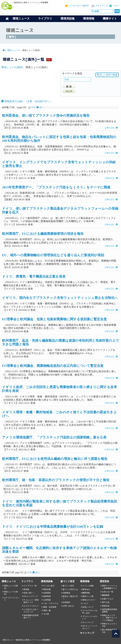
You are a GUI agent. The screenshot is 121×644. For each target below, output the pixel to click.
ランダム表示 (49, 586)
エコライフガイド (31, 606)
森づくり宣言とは (70, 589)
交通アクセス (108, 599)
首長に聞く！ (29, 593)
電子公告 (106, 602)
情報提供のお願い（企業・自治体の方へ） (27, 101)
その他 (46, 614)
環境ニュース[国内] (12, 67)
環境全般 (47, 589)
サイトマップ (102, 6)
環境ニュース (14, 50)
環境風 (26, 589)
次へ (40, 107)
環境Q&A (86, 589)
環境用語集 (68, 19)
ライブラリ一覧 (30, 586)
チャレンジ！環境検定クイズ (31, 601)
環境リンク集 (88, 596)
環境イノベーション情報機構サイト (109, 587)
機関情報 (86, 593)
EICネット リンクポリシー (90, 627)
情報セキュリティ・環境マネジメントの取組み (109, 618)
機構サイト (110, 19)
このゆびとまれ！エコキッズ (31, 611)
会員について (88, 607)
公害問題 (47, 600)
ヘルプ (116, 6)
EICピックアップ (31, 596)
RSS (49, 60)
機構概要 (106, 595)
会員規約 (66, 602)
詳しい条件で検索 (107, 75)
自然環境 (47, 593)
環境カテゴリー (89, 600)
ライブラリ (45, 19)
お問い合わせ (68, 606)
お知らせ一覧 (108, 592)
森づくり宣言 (68, 586)
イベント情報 (88, 586)
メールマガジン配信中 (79, 6)
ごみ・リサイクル (51, 603)
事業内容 (106, 606)
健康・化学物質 (50, 607)
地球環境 (47, 596)
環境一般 (47, 610)
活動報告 (66, 593)
